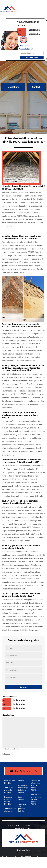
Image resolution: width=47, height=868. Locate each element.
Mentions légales (23, 828)
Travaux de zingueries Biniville (9, 790)
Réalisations (13, 87)
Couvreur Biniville (22, 798)
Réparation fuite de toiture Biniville (9, 800)
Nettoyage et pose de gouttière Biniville (23, 807)
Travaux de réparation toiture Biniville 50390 (35, 785)
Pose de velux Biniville (10, 782)
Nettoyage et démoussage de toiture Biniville (23, 789)
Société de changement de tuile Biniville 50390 (36, 799)
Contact (36, 87)
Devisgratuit (23, 40)
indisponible (34, 30)
